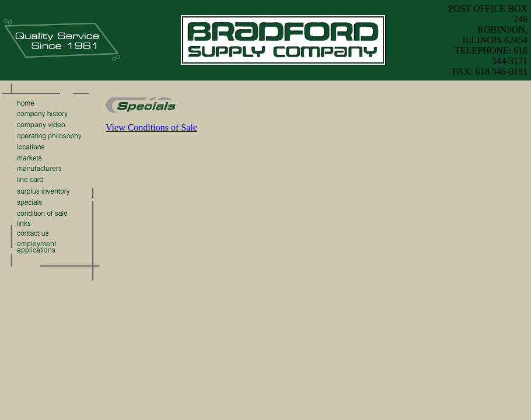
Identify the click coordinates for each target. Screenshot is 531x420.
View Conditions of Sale (151, 127)
